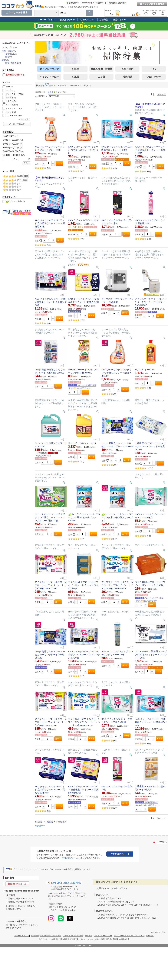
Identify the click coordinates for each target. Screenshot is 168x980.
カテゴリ (9, 47)
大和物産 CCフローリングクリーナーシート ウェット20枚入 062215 (150, 446)
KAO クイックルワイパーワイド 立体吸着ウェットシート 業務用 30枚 (50, 223)
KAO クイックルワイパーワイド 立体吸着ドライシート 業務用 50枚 (150, 150)
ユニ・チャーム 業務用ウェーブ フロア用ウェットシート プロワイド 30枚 (151, 655)
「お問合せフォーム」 (70, 858)
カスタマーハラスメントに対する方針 (129, 936)
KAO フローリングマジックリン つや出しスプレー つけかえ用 (83, 150)
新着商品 (104, 20)
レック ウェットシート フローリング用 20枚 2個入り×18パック (117, 517)
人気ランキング (87, 20)
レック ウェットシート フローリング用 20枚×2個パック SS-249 (84, 517)
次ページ (161, 94)
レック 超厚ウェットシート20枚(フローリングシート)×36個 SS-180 (50, 655)
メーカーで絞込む (17, 124)
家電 (4, 60)
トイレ (154, 69)
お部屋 (75, 69)
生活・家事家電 (12, 63)
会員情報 (55, 939)
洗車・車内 (128, 69)
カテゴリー (40, 826)
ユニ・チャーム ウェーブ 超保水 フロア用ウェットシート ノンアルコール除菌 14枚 (50, 517)
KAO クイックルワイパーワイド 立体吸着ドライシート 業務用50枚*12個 (83, 790)
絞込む (27, 163)
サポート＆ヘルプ (22, 936)
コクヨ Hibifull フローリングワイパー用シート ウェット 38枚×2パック (83, 585)
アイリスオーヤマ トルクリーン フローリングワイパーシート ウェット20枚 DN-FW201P (117, 585)
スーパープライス (46, 20)
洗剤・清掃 (7, 51)
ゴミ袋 (102, 77)
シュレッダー (154, 77)
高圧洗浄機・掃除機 (102, 69)
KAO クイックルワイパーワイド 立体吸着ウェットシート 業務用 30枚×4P (50, 790)
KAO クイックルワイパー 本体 (83, 220)
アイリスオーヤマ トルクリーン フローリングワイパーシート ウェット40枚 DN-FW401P (84, 722)
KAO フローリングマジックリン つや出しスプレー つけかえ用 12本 (117, 373)
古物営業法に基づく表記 (73, 936)
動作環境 (150, 936)
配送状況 (73, 939)
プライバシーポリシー (103, 936)
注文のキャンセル (86, 939)
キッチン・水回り (49, 77)
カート (59, 163)
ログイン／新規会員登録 (152, 4)
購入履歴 (64, 939)
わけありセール (67, 20)
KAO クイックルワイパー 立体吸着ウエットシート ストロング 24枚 (51, 302)
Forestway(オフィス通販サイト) (94, 3)
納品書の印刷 (124, 939)
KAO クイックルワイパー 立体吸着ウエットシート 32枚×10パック (151, 722)
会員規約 (89, 936)
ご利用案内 (122, 3)
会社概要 (34, 936)
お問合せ (112, 3)
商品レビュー (119, 20)
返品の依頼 (99, 939)
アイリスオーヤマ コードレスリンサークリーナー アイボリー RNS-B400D (151, 302)
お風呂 (75, 77)
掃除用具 (128, 77)
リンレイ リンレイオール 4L (82, 443)
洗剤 (7, 57)
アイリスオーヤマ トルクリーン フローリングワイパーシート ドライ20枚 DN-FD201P (51, 585)
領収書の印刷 (111, 939)
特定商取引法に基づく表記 (51, 936)
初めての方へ (73, 3)
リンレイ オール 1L (145, 370)
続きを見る (25, 119)
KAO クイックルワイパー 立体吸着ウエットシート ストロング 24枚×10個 (84, 655)
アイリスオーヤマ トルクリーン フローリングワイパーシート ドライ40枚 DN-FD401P (51, 722)
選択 (26, 176)
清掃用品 (9, 54)
